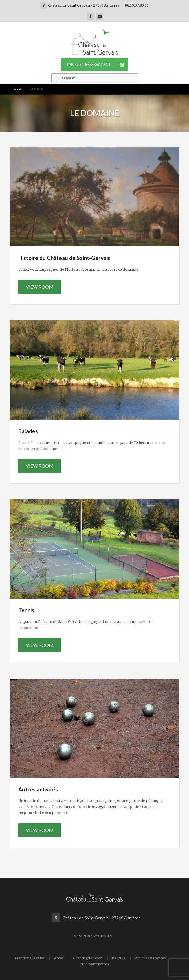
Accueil (18, 89)
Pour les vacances (150, 958)
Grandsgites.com (88, 958)
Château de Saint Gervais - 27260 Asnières (80, 5)
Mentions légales (30, 958)
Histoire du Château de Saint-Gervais (64, 258)
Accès (59, 958)
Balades (28, 431)
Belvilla (119, 958)
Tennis (26, 610)
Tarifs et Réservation (97, 65)
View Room (40, 287)
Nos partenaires (94, 964)
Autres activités (38, 789)
